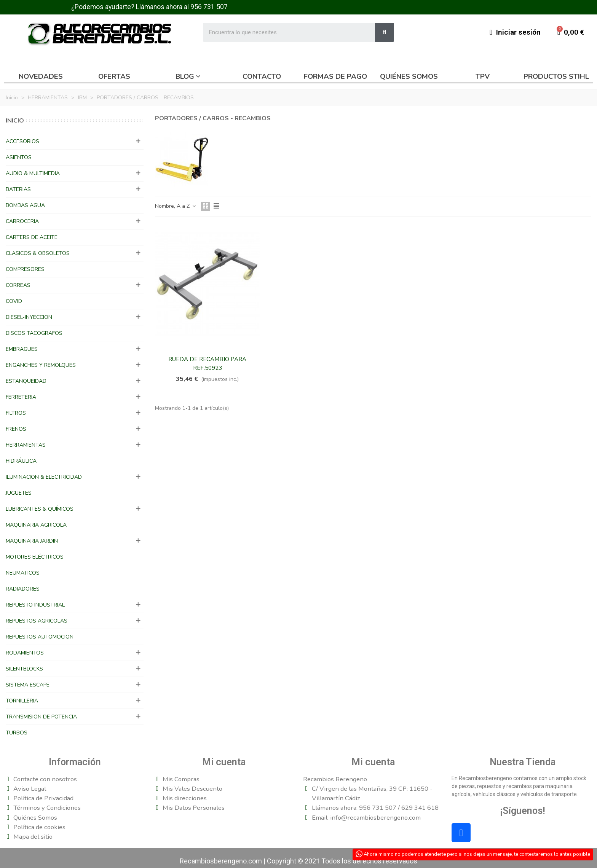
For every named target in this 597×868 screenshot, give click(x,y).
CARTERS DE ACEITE (32, 237)
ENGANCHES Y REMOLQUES (41, 365)
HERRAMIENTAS (26, 445)
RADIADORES (23, 589)
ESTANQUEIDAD (26, 381)
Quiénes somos (409, 76)
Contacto (262, 76)
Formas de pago (335, 76)
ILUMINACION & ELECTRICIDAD (44, 477)
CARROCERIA (22, 221)
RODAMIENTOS (25, 653)
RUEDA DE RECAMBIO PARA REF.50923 (207, 364)
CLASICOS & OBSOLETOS (38, 253)
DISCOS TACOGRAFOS (34, 333)
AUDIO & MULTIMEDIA (33, 173)
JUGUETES (19, 493)
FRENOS (16, 429)
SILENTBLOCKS (24, 669)
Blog (185, 76)
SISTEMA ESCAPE (28, 685)
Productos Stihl (556, 76)
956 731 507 (209, 7)
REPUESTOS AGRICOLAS (37, 621)
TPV (483, 76)
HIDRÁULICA (21, 461)
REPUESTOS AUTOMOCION (40, 637)
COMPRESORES (25, 269)
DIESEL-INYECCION (29, 317)
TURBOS (17, 733)
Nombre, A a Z (176, 206)
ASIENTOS (19, 157)
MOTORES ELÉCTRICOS (35, 557)
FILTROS (16, 413)
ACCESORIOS (22, 141)
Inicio (15, 121)
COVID (14, 301)
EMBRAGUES (22, 349)
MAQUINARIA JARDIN (32, 541)
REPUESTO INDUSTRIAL (35, 605)
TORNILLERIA (22, 701)
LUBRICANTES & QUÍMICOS (40, 509)
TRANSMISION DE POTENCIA (41, 717)
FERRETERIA (21, 397)
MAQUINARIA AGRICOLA (36, 525)
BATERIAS (18, 189)
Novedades (41, 76)
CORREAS (18, 285)
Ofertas (114, 76)
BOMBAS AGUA (25, 205)
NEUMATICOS (23, 573)
